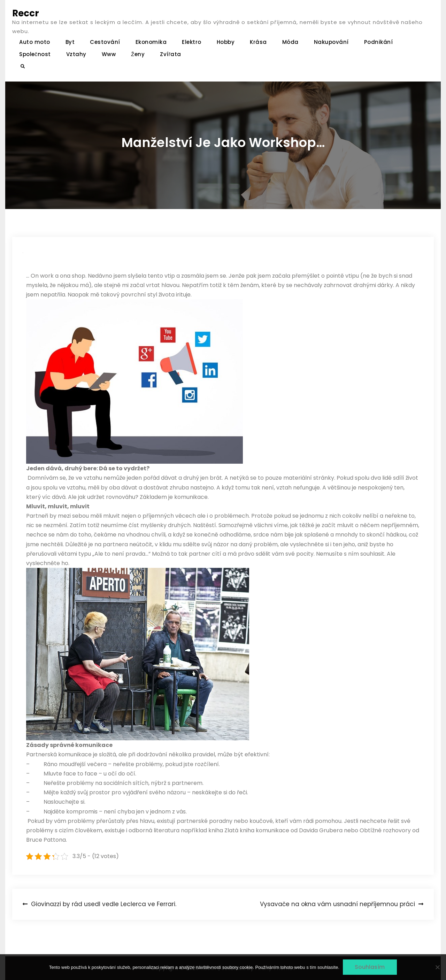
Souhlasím (370, 967)
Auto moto (35, 42)
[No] (437, 967)
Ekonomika (151, 42)
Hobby (226, 42)
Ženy (138, 54)
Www (109, 54)
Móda (290, 42)
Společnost (35, 54)
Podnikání (379, 42)
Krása (258, 42)
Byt (70, 42)
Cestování (105, 42)
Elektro (192, 42)
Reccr (26, 13)
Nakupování (331, 42)
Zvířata (171, 54)
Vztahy (76, 54)
